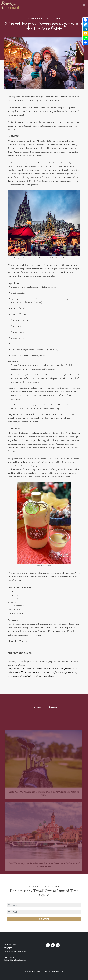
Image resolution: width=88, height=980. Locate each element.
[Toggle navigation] (84, 5)
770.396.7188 (13, 957)
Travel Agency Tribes (57, 972)
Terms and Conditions (15, 952)
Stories (8, 948)
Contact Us (10, 945)
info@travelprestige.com (16, 960)
